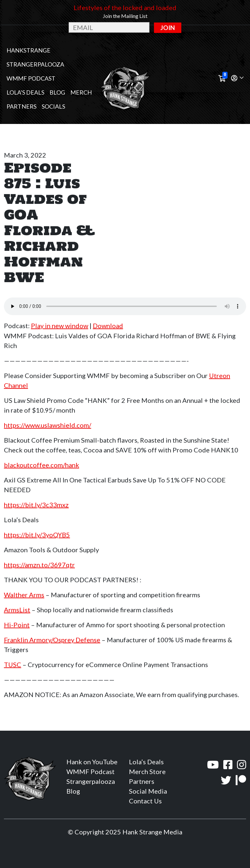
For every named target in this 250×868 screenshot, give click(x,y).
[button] (237, 78)
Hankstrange (28, 50)
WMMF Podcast (31, 78)
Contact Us (145, 801)
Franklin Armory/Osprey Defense (52, 640)
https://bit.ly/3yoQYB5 (37, 535)
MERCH (81, 92)
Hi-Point (17, 625)
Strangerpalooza (35, 64)
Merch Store (147, 771)
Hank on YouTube (92, 762)
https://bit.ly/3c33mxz (36, 505)
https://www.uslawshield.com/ (48, 425)
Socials (53, 106)
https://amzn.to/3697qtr (39, 565)
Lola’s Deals (25, 92)
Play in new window (60, 326)
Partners (21, 106)
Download (108, 326)
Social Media (148, 791)
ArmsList (17, 610)
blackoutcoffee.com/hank (42, 465)
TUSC (13, 664)
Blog (57, 92)
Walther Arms (24, 595)
